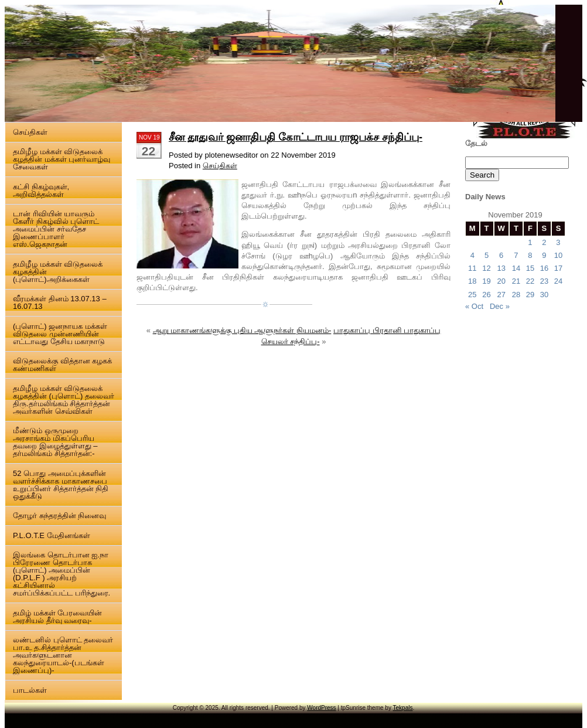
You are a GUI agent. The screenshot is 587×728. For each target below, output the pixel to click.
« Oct (474, 306)
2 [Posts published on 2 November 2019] (544, 242)
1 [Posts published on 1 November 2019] (530, 242)
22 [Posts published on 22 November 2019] (530, 281)
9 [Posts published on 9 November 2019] (544, 255)
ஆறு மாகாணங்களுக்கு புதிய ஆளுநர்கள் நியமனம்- (242, 330)
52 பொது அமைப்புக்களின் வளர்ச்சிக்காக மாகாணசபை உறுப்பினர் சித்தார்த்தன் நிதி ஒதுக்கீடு (61, 485)
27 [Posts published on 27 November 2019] (501, 295)
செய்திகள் (30, 132)
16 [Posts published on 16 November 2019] (544, 268)
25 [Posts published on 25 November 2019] (472, 295)
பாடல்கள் (30, 690)
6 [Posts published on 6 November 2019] (501, 255)
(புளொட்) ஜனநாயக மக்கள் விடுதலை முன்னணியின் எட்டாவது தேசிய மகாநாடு (60, 334)
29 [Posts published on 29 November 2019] (530, 295)
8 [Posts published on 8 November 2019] (530, 255)
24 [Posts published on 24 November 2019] (558, 281)
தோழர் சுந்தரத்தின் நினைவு (59, 516)
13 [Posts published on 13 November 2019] (501, 268)
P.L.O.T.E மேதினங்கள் (52, 535)
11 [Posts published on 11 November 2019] (472, 268)
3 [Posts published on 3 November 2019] (558, 242)
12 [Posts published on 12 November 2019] (486, 268)
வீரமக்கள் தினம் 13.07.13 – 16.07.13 (60, 302)
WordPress (321, 708)
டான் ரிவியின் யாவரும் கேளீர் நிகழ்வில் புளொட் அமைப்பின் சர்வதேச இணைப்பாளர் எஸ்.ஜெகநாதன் (56, 229)
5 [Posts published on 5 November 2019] (487, 255)
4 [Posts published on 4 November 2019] (472, 255)
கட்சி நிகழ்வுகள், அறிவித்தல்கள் (41, 190)
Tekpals (403, 708)
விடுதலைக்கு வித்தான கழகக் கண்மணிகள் (62, 365)
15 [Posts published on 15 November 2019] (530, 268)
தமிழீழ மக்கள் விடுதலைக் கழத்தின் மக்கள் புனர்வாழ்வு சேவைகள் (62, 159)
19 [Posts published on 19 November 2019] (486, 281)
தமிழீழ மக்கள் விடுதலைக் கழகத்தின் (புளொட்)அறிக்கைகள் (58, 272)
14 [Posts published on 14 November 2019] (516, 268)
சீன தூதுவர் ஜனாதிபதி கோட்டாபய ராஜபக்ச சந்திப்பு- (296, 137)
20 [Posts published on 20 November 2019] (501, 281)
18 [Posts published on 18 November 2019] (472, 281)
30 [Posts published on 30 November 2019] (544, 295)
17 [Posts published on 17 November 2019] (558, 268)
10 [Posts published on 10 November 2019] (558, 255)
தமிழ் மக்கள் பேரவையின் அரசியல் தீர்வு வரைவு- (57, 617)
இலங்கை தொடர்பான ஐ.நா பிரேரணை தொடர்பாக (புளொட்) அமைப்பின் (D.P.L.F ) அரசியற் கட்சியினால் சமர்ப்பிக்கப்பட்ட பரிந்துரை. (62, 574)
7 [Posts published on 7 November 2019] (516, 255)
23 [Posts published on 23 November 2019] (544, 281)
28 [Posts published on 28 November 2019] (516, 295)
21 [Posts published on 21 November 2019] (516, 281)
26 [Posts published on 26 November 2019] (486, 295)
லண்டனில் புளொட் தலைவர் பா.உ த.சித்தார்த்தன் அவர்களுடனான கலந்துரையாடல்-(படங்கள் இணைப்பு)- (63, 655)
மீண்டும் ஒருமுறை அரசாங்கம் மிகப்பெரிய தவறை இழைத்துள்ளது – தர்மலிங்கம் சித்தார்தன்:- (55, 442)
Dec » (500, 306)
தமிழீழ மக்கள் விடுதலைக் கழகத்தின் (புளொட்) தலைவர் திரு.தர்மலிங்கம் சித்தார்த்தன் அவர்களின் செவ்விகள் (64, 400)
